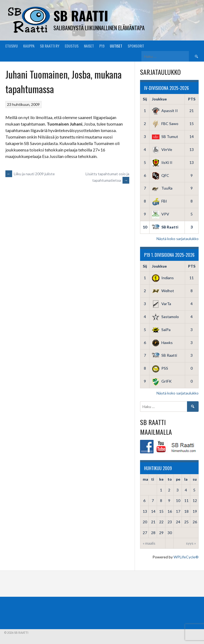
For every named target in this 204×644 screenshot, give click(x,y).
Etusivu (12, 46)
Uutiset (116, 46)
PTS (192, 99)
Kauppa (29, 46)
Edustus (72, 46)
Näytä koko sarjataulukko (178, 239)
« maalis (149, 543)
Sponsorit (136, 46)
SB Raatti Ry (50, 46)
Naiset (89, 46)
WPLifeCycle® (186, 557)
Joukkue (159, 99)
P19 (102, 46)
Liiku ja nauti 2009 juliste (30, 174)
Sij (145, 99)
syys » (191, 543)
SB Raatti (81, 16)
